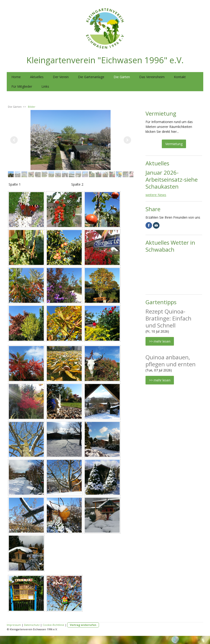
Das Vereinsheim (152, 77)
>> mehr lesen (160, 341)
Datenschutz (32, 625)
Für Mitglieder (22, 86)
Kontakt (180, 77)
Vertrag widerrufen (83, 625)
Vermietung (174, 144)
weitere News (156, 195)
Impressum (14, 625)
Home (16, 77)
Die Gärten (122, 77)
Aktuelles (37, 77)
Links (45, 86)
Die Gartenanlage (91, 77)
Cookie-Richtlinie (53, 625)
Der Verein (61, 77)
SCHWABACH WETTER (174, 273)
